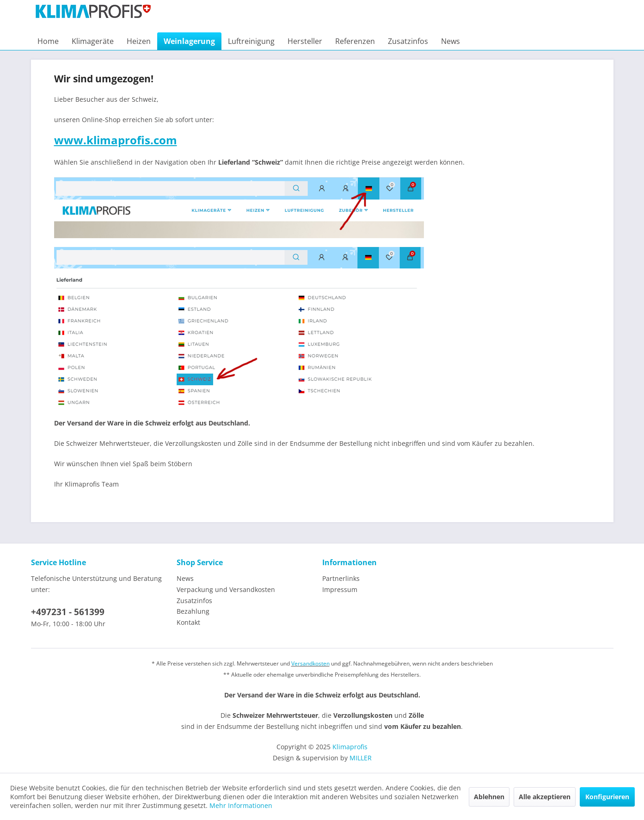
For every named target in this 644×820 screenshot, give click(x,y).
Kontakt (188, 622)
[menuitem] (48, 41)
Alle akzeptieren (545, 797)
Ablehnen (489, 797)
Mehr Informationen (241, 805)
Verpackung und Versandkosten (226, 589)
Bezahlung (193, 611)
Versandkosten (310, 663)
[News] (451, 41)
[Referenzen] (355, 41)
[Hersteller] (305, 41)
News (185, 578)
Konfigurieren (607, 797)
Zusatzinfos (194, 601)
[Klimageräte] (93, 41)
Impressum (340, 589)
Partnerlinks (341, 578)
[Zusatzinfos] (408, 41)
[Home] (48, 41)
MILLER (361, 758)
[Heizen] (139, 41)
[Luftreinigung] (251, 41)
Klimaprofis (350, 747)
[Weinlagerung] (189, 41)
